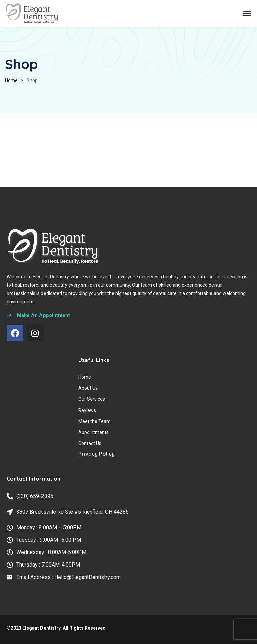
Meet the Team (95, 421)
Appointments (94, 432)
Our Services (92, 399)
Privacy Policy (97, 454)
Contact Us (90, 443)
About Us (88, 388)
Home (11, 80)
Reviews (87, 410)
